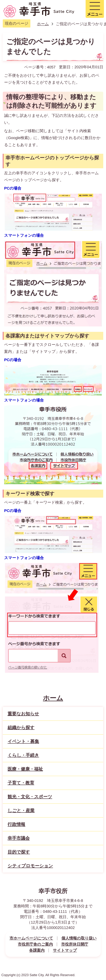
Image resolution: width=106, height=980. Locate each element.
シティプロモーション (30, 866)
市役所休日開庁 (75, 944)
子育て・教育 (21, 783)
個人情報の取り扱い (79, 938)
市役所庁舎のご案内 (35, 944)
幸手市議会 (19, 838)
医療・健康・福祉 (25, 769)
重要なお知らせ (23, 714)
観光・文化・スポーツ (30, 797)
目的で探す (19, 852)
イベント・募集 (23, 741)
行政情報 (16, 824)
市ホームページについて (31, 938)
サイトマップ (65, 950)
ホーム (43, 24)
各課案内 (37, 950)
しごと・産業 (21, 810)
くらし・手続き (23, 755)
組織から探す (21, 728)
